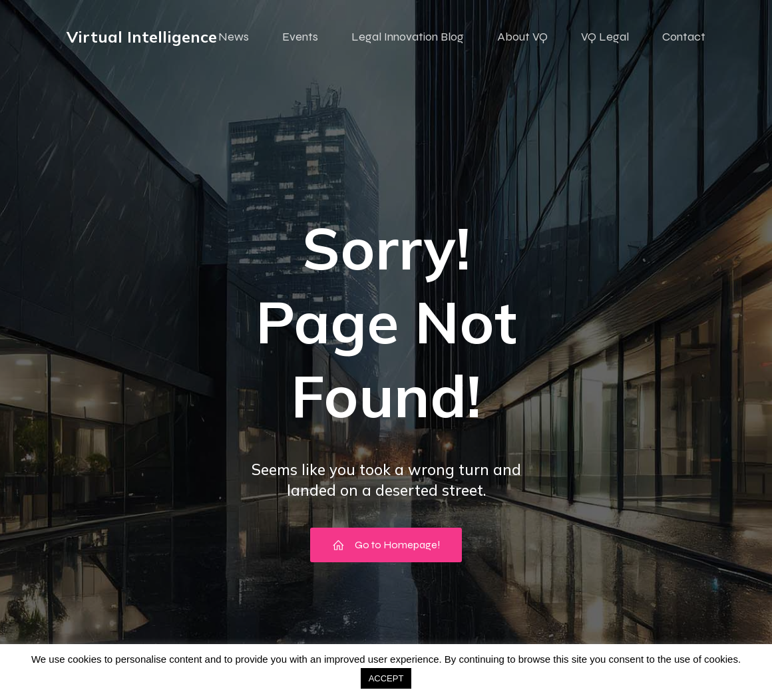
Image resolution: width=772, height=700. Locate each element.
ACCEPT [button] (386, 678)
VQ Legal (605, 37)
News (234, 37)
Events (300, 37)
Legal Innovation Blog (408, 37)
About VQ (522, 37)
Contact (684, 37)
